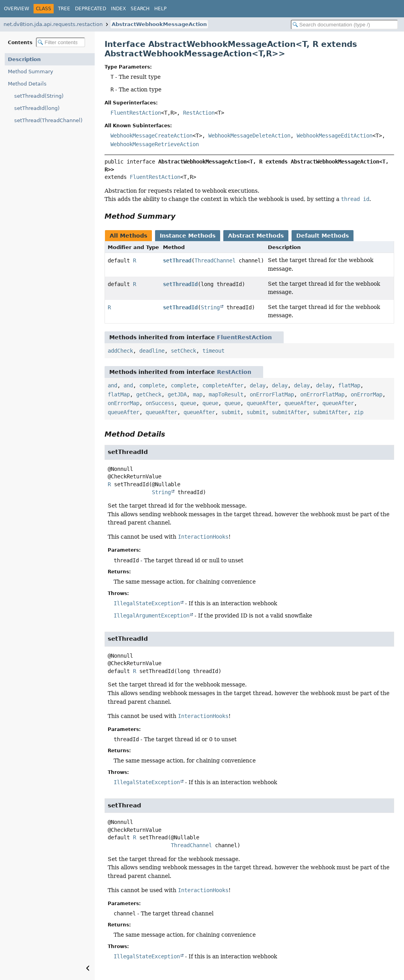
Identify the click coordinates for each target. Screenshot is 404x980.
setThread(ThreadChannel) (48, 120)
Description (24, 59)
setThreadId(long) (37, 108)
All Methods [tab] (128, 236)
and (112, 385)
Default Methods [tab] (323, 236)
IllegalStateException (147, 603)
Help (160, 9)
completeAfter (223, 385)
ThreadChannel (215, 260)
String (210, 307)
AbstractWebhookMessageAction (159, 24)
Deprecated (91, 9)
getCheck (149, 394)
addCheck (120, 351)
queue (188, 403)
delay (258, 385)
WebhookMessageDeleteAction (249, 136)
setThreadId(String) (39, 96)
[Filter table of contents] (61, 42)
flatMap (349, 385)
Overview (17, 9)
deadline (152, 351)
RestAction (199, 113)
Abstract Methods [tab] (256, 236)
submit (231, 412)
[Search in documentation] (344, 25)
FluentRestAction (136, 113)
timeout (213, 351)
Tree (64, 9)
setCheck (183, 351)
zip (359, 412)
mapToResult (226, 394)
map (198, 394)
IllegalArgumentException (151, 616)
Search (140, 9)
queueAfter (262, 403)
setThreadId (180, 284)
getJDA (177, 394)
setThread (177, 260)
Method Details (27, 84)
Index (118, 9)
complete (152, 385)
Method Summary (31, 72)
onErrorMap (367, 394)
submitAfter (289, 412)
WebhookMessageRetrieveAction (155, 144)
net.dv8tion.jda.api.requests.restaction (53, 24)
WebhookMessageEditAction (335, 136)
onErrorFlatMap (272, 394)
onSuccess (160, 403)
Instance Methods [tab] (188, 236)
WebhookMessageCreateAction (151, 136)
